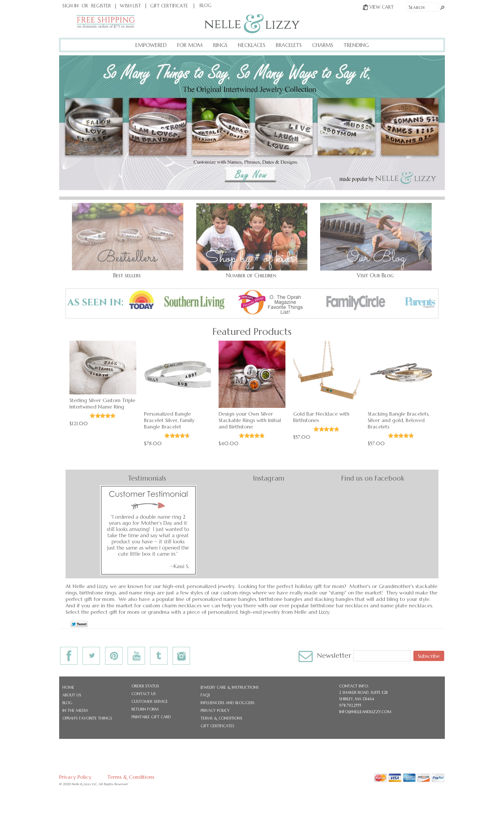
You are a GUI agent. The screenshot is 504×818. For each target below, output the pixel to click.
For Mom (190, 45)
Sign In (70, 6)
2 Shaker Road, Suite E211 (363, 692)
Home (68, 687)
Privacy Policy (215, 710)
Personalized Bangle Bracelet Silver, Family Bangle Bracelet (169, 420)
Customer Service (150, 701)
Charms (323, 45)
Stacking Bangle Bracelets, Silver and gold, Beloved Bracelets (399, 420)
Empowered (151, 45)
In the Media (75, 710)
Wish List (130, 6)
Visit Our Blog (375, 275)
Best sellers (127, 275)
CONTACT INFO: (354, 686)
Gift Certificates (217, 726)
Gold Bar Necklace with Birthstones (321, 417)
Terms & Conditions (221, 718)
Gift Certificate (169, 6)
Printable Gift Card (151, 717)
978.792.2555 (350, 705)
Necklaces (252, 45)
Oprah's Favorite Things (87, 718)
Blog (67, 703)
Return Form (145, 709)
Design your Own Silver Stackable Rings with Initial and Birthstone (250, 420)
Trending (356, 45)
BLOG (206, 5)
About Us (72, 695)
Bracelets (289, 45)
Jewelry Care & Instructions (230, 687)
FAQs (205, 695)
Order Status (145, 686)
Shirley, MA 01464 (357, 699)
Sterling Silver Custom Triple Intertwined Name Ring (102, 403)
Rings (220, 45)
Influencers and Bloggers (228, 703)
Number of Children (251, 275)
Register (101, 6)
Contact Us (144, 694)
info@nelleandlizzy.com (365, 712)
